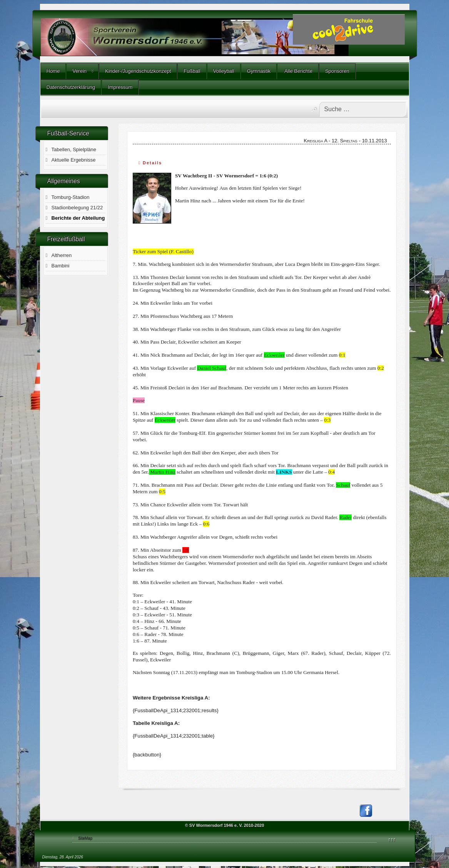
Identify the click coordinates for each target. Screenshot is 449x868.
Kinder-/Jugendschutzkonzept (138, 71)
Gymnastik (259, 71)
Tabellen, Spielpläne (74, 149)
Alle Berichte (298, 71)
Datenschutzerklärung (71, 87)
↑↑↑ (392, 839)
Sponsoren (337, 71)
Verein (79, 71)
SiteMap (85, 838)
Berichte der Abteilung (78, 218)
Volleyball (224, 71)
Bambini (61, 266)
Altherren (62, 255)
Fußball (192, 71)
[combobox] (363, 109)
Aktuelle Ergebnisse (74, 160)
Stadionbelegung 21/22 (77, 208)
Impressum (120, 87)
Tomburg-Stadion (71, 197)
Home (53, 71)
